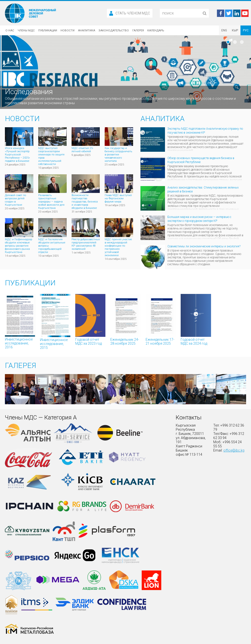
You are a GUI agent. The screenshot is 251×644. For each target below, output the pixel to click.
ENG (224, 30)
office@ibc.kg (234, 450)
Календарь (156, 30)
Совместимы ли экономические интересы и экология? (204, 246)
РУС (246, 30)
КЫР (235, 30)
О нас (10, 30)
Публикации (48, 30)
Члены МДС (26, 30)
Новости (68, 30)
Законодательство (114, 30)
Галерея (138, 30)
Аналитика (87, 30)
